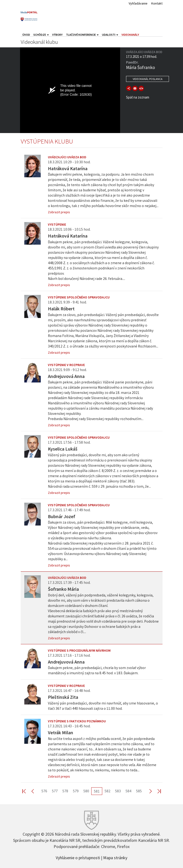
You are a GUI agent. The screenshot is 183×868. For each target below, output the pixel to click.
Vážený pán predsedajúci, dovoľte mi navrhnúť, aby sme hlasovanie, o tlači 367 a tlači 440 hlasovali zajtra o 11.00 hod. (103, 706)
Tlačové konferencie (82, 35)
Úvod (26, 35)
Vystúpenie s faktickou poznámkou (77, 721)
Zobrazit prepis (59, 212)
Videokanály (130, 35)
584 (128, 791)
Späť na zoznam (138, 97)
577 (55, 791)
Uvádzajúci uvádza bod (67, 157)
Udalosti (110, 35)
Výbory (57, 35)
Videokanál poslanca (148, 79)
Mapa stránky (115, 857)
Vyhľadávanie (138, 3)
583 (118, 791)
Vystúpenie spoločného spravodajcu (79, 297)
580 (86, 791)
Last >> (156, 791)
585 (139, 791)
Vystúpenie (57, 224)
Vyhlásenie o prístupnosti (78, 857)
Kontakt (157, 3)
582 (107, 791)
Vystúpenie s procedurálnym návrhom (79, 650)
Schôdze (41, 35)
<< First (27, 791)
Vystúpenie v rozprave (66, 365)
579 (76, 791)
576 (44, 791)
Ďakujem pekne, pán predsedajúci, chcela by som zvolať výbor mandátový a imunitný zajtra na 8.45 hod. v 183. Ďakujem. (97, 670)
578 (65, 791)
